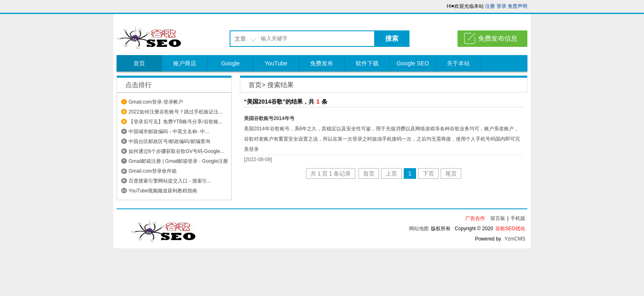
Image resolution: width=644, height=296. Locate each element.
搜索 (392, 38)
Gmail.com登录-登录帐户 (156, 102)
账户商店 (185, 63)
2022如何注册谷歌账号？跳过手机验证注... (176, 112)
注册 (490, 6)
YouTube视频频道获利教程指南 (163, 191)
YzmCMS (515, 239)
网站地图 (419, 229)
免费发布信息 (498, 38)
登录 (501, 6)
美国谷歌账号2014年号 (269, 118)
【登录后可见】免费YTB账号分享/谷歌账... (176, 122)
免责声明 (517, 6)
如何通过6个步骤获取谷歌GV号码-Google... (176, 151)
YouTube (276, 63)
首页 (139, 63)
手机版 (518, 218)
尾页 (451, 173)
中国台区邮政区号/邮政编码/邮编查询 (169, 141)
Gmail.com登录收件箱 (153, 171)
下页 (428, 173)
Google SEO (413, 63)
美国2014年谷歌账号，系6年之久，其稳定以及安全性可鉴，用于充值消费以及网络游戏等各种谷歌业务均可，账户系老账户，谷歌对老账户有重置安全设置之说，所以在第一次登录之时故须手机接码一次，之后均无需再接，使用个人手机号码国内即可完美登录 (382, 139)
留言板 (498, 218)
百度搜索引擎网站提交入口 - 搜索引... (170, 181)
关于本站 (458, 63)
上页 (391, 173)
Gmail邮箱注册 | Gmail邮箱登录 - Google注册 (178, 161)
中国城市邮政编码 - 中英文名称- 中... (169, 132)
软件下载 (367, 63)
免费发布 (322, 63)
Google (230, 63)
